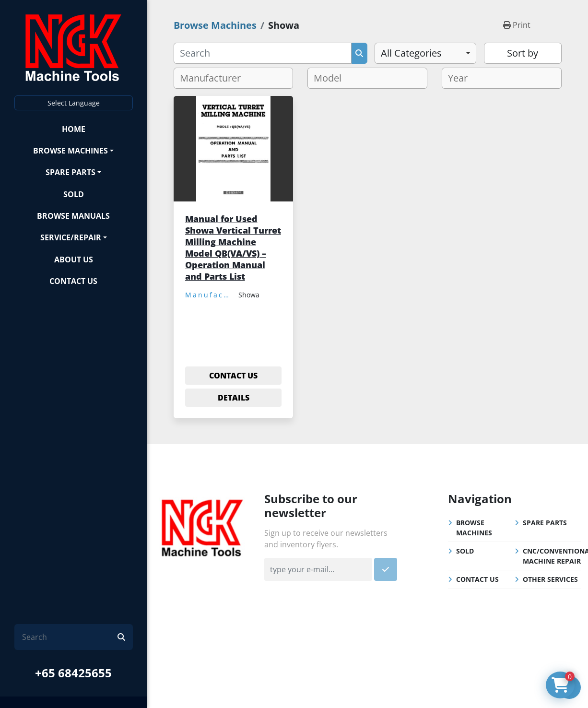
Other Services (550, 579)
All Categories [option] (411, 53)
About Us (74, 260)
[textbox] (214, 78)
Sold (74, 194)
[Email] (318, 569)
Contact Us (73, 281)
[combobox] (425, 53)
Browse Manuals (73, 216)
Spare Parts (71, 172)
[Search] (70, 637)
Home (74, 129)
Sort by (523, 53)
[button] (74, 150)
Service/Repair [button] (71, 237)
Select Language (74, 103)
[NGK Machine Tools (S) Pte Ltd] (202, 527)
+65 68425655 (73, 673)
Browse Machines (71, 151)
